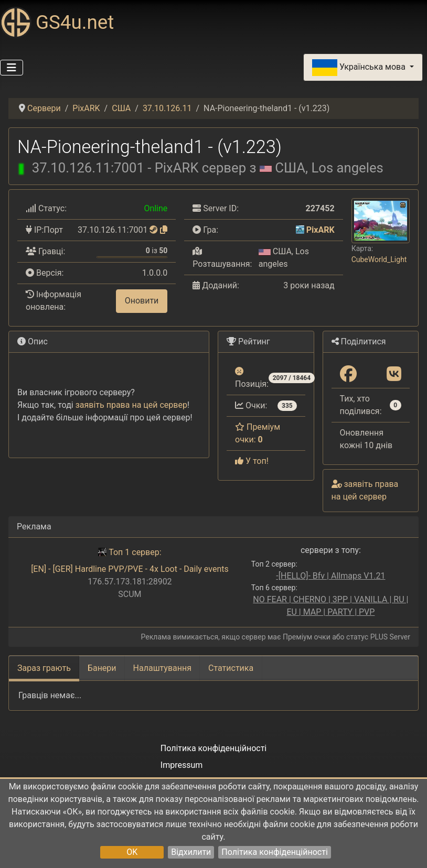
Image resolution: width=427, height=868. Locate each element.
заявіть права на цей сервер (131, 405)
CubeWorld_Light (379, 259)
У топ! (252, 461)
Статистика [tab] (231, 668)
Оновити (142, 301)
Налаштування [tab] (162, 668)
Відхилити (191, 852)
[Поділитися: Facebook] (348, 375)
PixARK (321, 230)
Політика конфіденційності (274, 852)
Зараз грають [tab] (44, 668)
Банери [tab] (102, 668)
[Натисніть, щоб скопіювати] (164, 230)
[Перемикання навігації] (12, 68)
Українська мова (360, 68)
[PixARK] (300, 230)
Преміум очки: (258, 433)
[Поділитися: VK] (394, 375)
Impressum (182, 765)
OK (132, 852)
